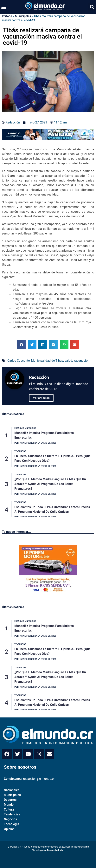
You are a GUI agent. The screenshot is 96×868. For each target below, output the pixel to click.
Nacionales (12, 790)
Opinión (9, 829)
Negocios (10, 819)
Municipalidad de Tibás (47, 361)
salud (68, 361)
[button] (4, 7)
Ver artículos (41, 398)
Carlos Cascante (19, 361)
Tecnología (12, 824)
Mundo (9, 805)
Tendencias (12, 814)
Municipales (23, 16)
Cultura (9, 809)
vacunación (81, 361)
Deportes (10, 800)
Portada (7, 16)
